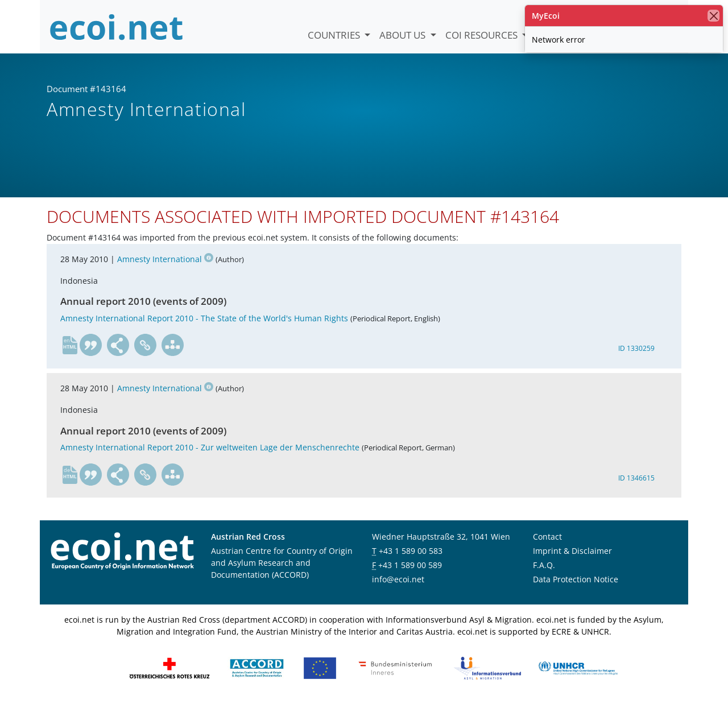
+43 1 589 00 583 (411, 551)
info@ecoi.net (398, 579)
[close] (713, 16)
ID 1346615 (636, 478)
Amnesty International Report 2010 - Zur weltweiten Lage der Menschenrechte (210, 447)
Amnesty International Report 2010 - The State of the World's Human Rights (204, 318)
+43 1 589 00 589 (410, 565)
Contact (547, 537)
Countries (335, 35)
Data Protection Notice (576, 579)
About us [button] (404, 35)
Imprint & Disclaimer (572, 551)
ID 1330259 (636, 348)
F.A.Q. (544, 565)
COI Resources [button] (483, 35)
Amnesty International (165, 259)
